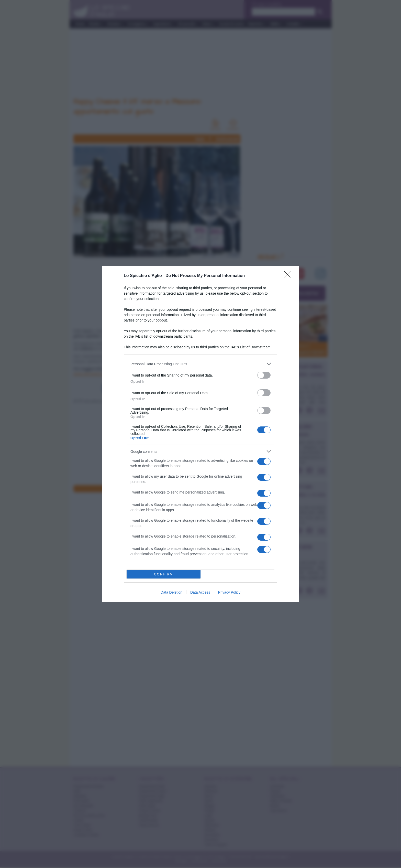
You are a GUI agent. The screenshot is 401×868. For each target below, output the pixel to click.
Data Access (200, 592)
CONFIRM (164, 574)
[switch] (264, 375)
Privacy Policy (229, 592)
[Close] (289, 276)
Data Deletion (171, 592)
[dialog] (201, 434)
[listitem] (201, 364)
